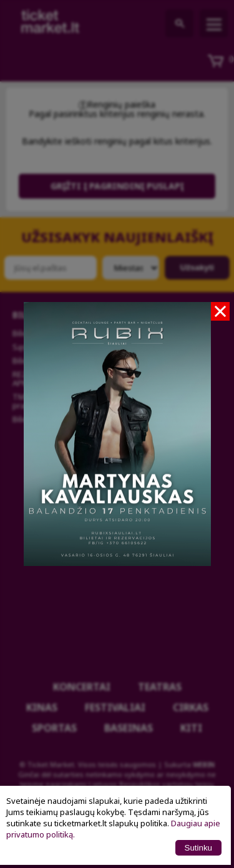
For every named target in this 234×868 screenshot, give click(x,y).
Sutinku (198, 848)
